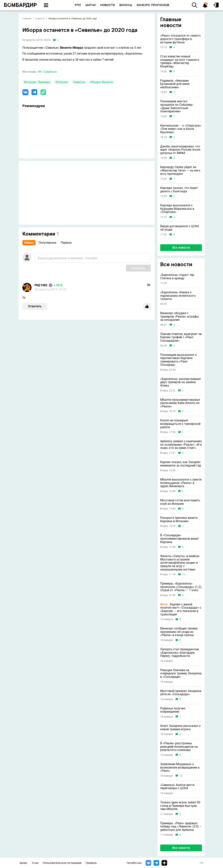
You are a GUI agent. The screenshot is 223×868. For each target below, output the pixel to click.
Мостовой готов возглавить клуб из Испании (180, 502)
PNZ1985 (41, 285)
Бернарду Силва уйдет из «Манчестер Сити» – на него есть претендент (180, 170)
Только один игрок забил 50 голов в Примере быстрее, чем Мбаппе (180, 806)
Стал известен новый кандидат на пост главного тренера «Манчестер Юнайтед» (180, 61)
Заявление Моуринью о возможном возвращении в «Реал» (180, 767)
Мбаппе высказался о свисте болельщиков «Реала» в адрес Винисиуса (181, 483)
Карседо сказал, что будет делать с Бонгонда (179, 190)
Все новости (181, 248)
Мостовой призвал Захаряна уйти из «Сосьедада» (181, 693)
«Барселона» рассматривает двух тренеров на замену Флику (181, 382)
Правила (91, 863)
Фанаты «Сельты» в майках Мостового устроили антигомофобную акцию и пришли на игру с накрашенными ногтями (180, 563)
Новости (40, 19)
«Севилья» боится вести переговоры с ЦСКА (177, 787)
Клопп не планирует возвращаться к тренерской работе (180, 424)
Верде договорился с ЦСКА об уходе (180, 228)
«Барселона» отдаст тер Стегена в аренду (177, 277)
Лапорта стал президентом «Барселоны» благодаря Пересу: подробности (180, 653)
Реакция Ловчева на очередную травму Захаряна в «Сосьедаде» (181, 674)
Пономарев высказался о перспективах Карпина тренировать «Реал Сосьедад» (178, 360)
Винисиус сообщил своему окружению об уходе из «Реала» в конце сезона (179, 632)
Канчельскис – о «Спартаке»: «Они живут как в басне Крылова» (181, 129)
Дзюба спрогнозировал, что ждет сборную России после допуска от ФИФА (180, 150)
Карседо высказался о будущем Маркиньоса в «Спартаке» (177, 209)
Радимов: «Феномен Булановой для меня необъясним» (175, 84)
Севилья (79, 82)
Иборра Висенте (102, 82)
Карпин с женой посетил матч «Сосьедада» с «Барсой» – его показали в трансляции (181, 609)
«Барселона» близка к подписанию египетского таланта (178, 296)
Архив (23, 863)
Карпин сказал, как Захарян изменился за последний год (181, 464)
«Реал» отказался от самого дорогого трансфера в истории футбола (180, 39)
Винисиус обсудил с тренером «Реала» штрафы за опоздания (180, 317)
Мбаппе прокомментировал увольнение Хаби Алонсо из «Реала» (180, 403)
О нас (35, 863)
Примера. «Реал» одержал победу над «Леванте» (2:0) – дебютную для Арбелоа (181, 827)
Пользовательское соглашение (62, 863)
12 (184, 574)
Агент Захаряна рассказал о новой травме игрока (180, 728)
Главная (27, 19)
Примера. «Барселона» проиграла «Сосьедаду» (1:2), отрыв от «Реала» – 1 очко (181, 587)
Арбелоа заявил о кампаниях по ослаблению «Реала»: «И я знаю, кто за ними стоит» (181, 445)
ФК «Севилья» (48, 72)
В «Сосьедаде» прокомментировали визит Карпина (180, 539)
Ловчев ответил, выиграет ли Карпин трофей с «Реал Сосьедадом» (181, 337)
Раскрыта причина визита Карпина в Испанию (179, 519)
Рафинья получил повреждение (173, 710)
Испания (62, 82)
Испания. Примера (37, 82)
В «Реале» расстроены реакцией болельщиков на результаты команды (179, 747)
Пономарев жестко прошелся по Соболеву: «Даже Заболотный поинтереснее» (177, 106)
